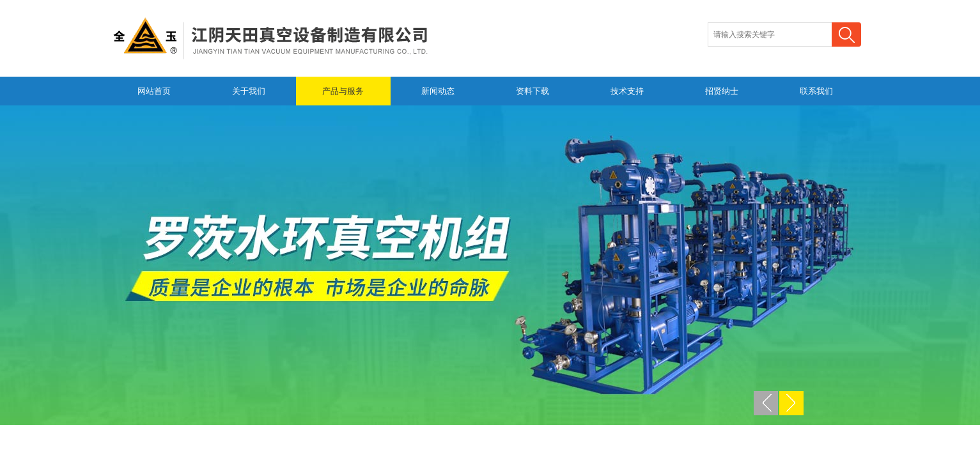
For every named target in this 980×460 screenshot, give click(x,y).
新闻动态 (438, 91)
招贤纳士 (722, 91)
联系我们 (816, 91)
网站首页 (154, 91)
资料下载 (533, 91)
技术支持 (627, 91)
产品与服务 (343, 91)
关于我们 (249, 91)
